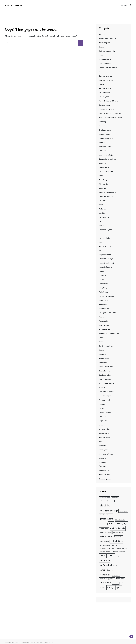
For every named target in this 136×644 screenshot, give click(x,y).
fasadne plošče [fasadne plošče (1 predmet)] (124, 511)
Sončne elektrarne (106, 367)
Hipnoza (102, 142)
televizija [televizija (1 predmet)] (112, 578)
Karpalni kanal (104, 167)
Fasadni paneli (104, 93)
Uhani (101, 425)
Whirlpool (102, 462)
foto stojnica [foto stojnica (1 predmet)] (110, 515)
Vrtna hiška (103, 446)
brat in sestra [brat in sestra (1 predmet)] (115, 498)
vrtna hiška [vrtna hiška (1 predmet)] (102, 587)
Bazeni (101, 47)
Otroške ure (103, 284)
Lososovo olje (104, 217)
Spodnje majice (105, 375)
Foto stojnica (104, 97)
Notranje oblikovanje (107, 263)
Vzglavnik (103, 458)
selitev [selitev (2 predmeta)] (103, 555)
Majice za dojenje (106, 230)
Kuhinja (102, 205)
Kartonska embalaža (107, 172)
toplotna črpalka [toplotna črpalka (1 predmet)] (120, 578)
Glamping (102, 122)
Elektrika (102, 84)
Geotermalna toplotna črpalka (110, 118)
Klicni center (104, 184)
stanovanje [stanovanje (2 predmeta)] (105, 574)
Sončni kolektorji (105, 371)
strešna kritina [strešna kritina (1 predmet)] (116, 574)
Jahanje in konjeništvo (108, 159)
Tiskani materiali (105, 412)
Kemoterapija (104, 180)
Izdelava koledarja (106, 155)
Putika (101, 317)
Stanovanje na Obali (107, 383)
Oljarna (101, 271)
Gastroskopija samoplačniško (110, 113)
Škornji (101, 350)
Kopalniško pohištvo (107, 196)
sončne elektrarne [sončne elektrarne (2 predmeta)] (108, 564)
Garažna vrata (104, 105)
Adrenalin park (104, 43)
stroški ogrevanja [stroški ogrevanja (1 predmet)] (104, 578)
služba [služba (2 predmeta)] (111, 555)
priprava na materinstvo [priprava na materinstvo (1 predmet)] (119, 551)
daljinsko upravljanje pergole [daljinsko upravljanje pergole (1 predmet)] (107, 501)
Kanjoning (103, 163)
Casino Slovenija (105, 64)
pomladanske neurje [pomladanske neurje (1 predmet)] (105, 545)
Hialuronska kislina (106, 138)
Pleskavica (103, 304)
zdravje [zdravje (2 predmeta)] (111, 586)
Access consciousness (108, 39)
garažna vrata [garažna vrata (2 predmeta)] (106, 518)
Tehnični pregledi (105, 396)
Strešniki (102, 388)
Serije (101, 342)
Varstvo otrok (104, 433)
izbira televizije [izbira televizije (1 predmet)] (103, 524)
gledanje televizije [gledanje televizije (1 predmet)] (120, 519)
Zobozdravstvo (105, 475)
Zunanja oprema (105, 479)
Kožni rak (102, 201)
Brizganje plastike (106, 59)
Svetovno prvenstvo (107, 392)
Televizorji (103, 404)
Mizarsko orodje (105, 246)
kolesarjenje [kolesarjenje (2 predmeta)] (121, 523)
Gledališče (103, 126)
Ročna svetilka (105, 329)
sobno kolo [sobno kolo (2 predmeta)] (105, 560)
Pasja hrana (103, 300)
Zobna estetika (105, 471)
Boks (101, 55)
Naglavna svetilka (106, 255)
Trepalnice (103, 421)
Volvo (101, 442)
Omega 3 (102, 275)
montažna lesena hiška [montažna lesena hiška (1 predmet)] (105, 532)
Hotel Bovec (104, 151)
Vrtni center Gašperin (107, 454)
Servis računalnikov (106, 346)
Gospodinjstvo (105, 134)
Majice (101, 226)
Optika (101, 280)
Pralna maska (104, 309)
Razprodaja (103, 321)
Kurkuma (102, 209)
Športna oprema (105, 379)
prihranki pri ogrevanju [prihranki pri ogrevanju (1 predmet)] (105, 551)
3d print (102, 34)
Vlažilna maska (105, 437)
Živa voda (103, 466)
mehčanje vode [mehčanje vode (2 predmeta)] (118, 528)
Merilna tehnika (105, 238)
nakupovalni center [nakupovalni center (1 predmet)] (118, 532)
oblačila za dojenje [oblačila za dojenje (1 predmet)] (104, 541)
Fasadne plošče (105, 88)
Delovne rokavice (105, 76)
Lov (100, 221)
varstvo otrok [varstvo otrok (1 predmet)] (116, 582)
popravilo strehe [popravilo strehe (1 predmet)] (116, 545)
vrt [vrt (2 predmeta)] (122, 582)
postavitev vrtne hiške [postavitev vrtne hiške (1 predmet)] (105, 548)
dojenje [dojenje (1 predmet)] (118, 501)
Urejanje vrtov (104, 429)
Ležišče (102, 213)
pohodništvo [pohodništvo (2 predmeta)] (117, 541)
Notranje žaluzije (105, 267)
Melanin (102, 234)
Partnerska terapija (106, 296)
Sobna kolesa (104, 358)
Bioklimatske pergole (107, 51)
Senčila (102, 338)
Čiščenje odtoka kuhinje (108, 68)
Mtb (100, 250)
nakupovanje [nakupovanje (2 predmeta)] (106, 536)
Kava (101, 176)
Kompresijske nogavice (108, 192)
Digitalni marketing (106, 80)
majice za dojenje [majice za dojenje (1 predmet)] (104, 528)
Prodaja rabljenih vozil (107, 313)
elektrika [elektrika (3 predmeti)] (105, 505)
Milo (100, 242)
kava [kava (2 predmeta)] (111, 523)
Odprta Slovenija (14, 5)
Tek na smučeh (105, 400)
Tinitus (101, 408)
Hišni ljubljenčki (105, 147)
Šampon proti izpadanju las (109, 334)
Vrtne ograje (104, 450)
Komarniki (103, 188)
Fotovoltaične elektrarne (108, 101)
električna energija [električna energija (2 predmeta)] (109, 511)
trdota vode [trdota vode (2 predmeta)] (105, 582)
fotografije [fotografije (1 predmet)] (102, 515)
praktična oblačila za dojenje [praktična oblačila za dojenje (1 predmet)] (120, 548)
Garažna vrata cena (106, 109)
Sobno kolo (103, 363)
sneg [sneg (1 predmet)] (117, 555)
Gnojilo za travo (105, 130)
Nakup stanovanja (106, 259)
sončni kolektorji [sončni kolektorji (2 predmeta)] (108, 569)
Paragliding (103, 288)
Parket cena (103, 292)
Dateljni (102, 72)
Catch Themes (49, 641)
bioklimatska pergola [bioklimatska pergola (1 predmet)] (105, 498)
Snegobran (103, 354)
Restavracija (104, 325)
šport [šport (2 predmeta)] (119, 586)
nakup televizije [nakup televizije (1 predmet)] (118, 536)
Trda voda (103, 417)
